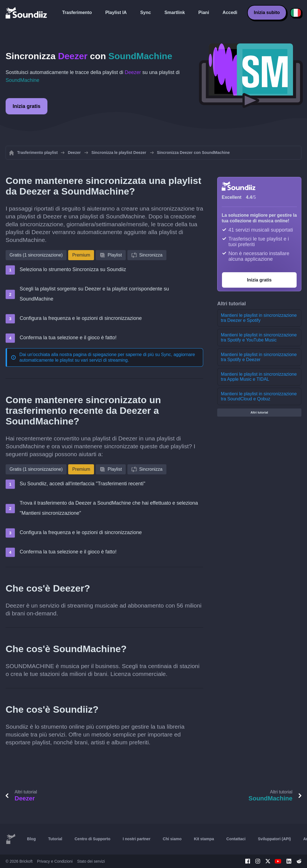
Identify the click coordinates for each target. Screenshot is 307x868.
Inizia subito (267, 12)
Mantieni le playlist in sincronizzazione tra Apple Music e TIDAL (259, 377)
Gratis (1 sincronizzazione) (36, 255)
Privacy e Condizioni (55, 861)
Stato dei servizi (91, 861)
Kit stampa (204, 839)
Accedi (230, 12)
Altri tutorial (259, 412)
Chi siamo (172, 839)
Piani (204, 12)
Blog (31, 839)
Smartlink (175, 12)
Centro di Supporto (93, 839)
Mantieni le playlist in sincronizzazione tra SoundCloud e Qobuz (259, 396)
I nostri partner (137, 839)
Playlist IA (116, 12)
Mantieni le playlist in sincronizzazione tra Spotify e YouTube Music (259, 337)
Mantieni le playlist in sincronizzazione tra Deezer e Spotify (259, 318)
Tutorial (55, 839)
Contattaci (236, 839)
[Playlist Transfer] (27, 13)
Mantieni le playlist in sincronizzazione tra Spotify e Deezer (259, 357)
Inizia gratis (27, 106)
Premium (81, 255)
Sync (146, 12)
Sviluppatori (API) (274, 839)
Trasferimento (77, 12)
